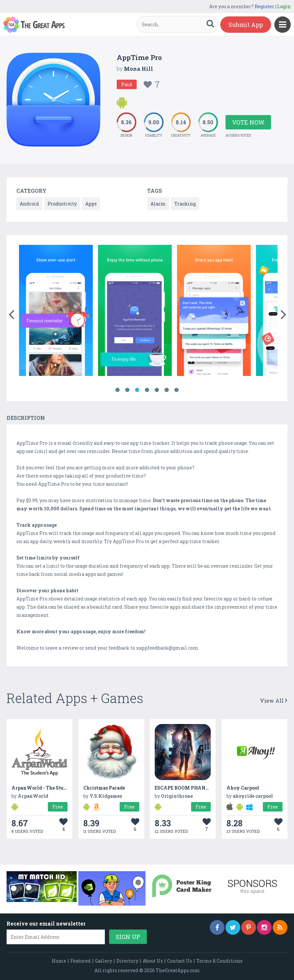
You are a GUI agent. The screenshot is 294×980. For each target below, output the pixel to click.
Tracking (185, 204)
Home (59, 961)
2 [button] (127, 390)
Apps (91, 204)
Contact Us (180, 961)
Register (265, 6)
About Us (153, 961)
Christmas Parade (104, 788)
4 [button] (147, 390)
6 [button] (167, 390)
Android (29, 204)
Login (284, 6)
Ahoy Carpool (243, 788)
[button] (11, 313)
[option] (56, 312)
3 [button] (137, 390)
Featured (81, 961)
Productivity (62, 204)
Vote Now (248, 122)
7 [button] (177, 390)
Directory (127, 961)
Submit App (246, 25)
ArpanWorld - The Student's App (50, 788)
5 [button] (157, 390)
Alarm (158, 204)
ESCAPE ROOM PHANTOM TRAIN (195, 788)
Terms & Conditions (219, 961)
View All (274, 701)
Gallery (104, 961)
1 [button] (118, 390)
